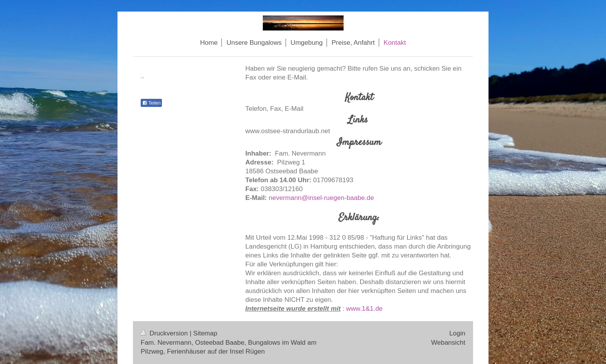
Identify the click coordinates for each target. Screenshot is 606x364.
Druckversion (165, 333)
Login (457, 333)
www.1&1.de (365, 309)
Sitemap (205, 333)
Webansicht (448, 343)
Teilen (151, 103)
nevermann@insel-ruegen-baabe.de (321, 198)
